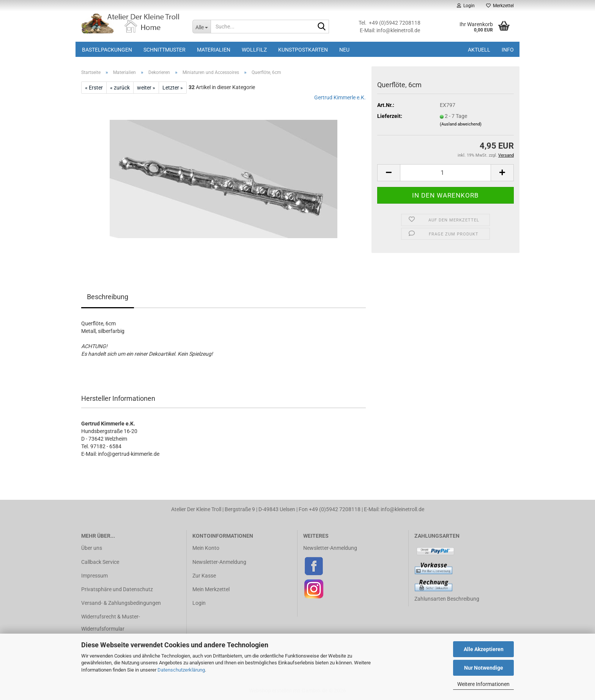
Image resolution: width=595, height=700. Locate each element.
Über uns (92, 548)
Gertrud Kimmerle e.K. (340, 97)
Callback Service (100, 562)
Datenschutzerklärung (181, 670)
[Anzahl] (445, 173)
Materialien (214, 50)
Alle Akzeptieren (484, 649)
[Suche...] (201, 27)
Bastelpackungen (107, 50)
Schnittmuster (164, 50)
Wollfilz (254, 50)
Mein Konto (206, 548)
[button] (389, 173)
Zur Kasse (204, 576)
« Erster (94, 88)
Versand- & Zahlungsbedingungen (121, 603)
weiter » (146, 88)
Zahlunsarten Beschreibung (447, 599)
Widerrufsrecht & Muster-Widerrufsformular (111, 623)
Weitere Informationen (483, 684)
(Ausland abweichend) (461, 124)
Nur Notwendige (484, 668)
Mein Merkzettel (211, 589)
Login (199, 603)
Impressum (94, 576)
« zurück (120, 88)
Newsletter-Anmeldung (219, 562)
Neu (344, 50)
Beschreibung (108, 297)
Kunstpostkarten (303, 50)
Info (508, 50)
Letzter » (173, 88)
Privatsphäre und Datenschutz (117, 589)
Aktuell (479, 50)
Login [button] (466, 6)
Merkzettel (500, 6)
